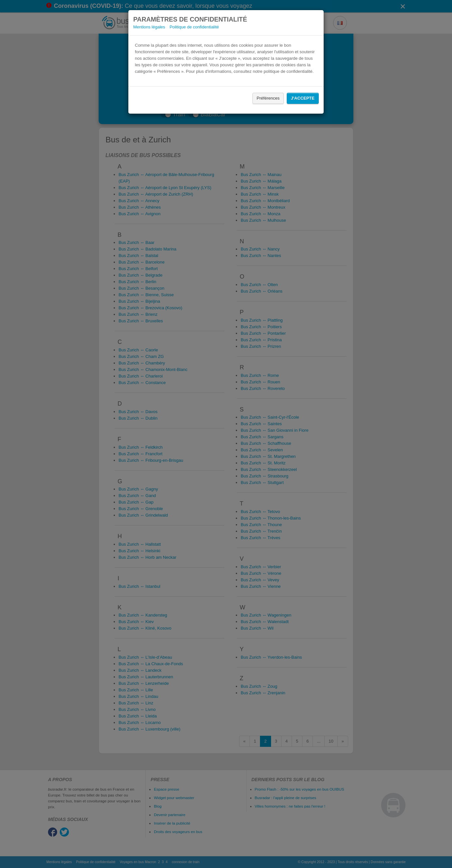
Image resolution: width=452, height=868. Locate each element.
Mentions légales (149, 27)
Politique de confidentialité (194, 27)
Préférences (268, 98)
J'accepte (303, 98)
